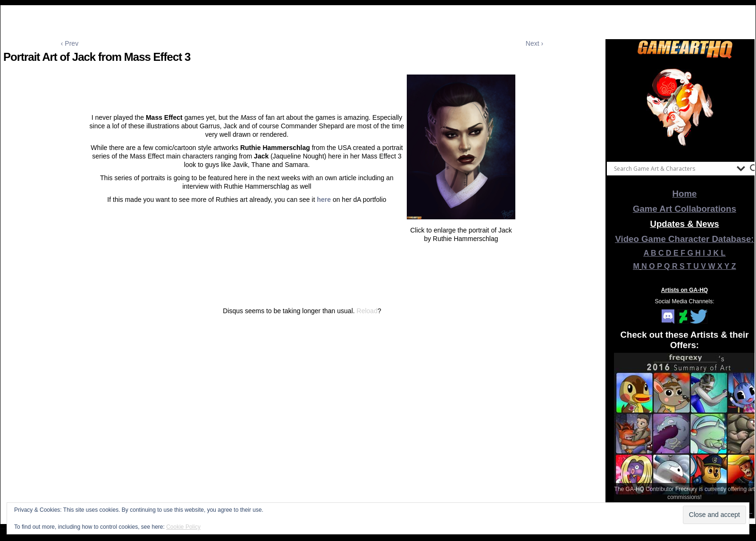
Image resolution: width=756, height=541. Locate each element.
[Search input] (673, 168)
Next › (534, 43)
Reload (367, 311)
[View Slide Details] (685, 108)
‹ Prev (70, 43)
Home (685, 194)
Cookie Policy (183, 527)
